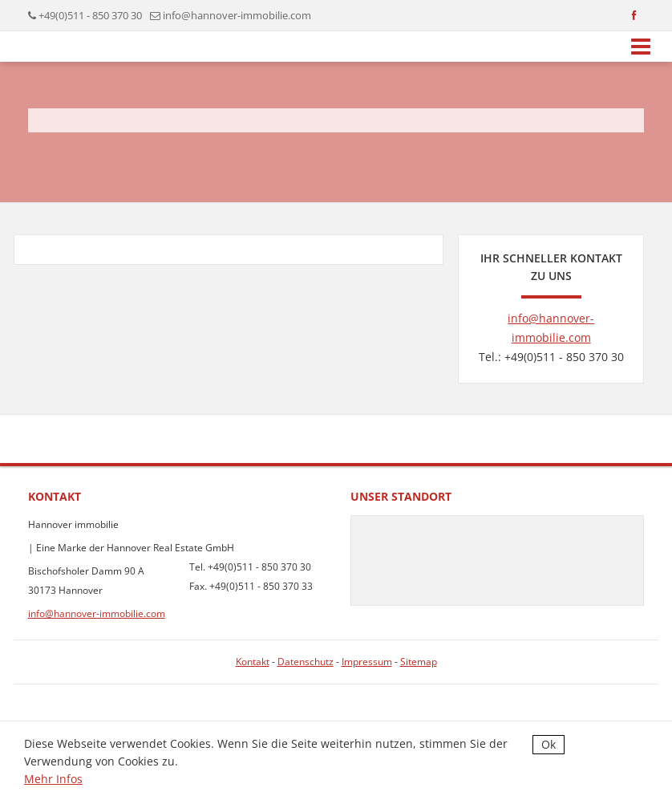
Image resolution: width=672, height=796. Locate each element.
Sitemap (419, 662)
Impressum (367, 662)
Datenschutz (306, 662)
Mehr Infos (53, 779)
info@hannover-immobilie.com (237, 15)
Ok (549, 744)
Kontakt (253, 662)
